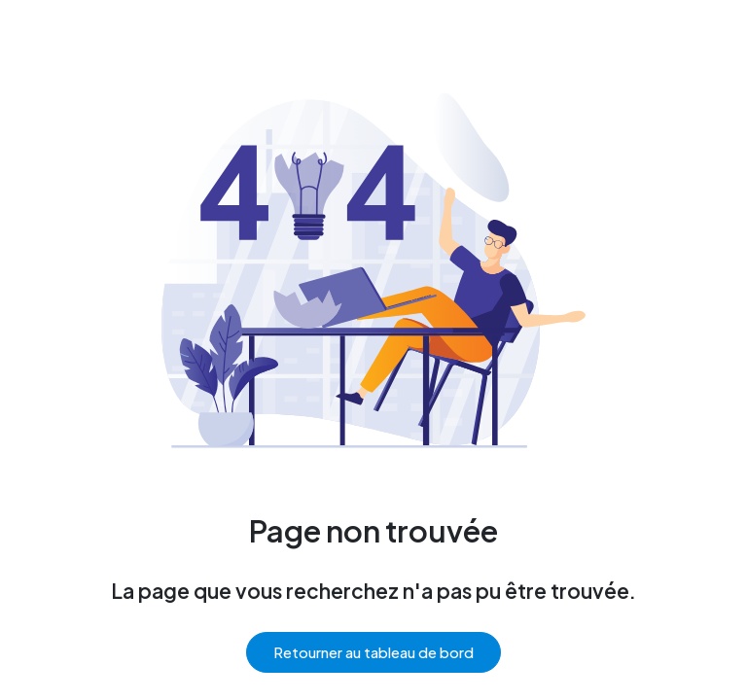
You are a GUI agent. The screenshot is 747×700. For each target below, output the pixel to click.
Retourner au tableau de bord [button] (373, 652)
